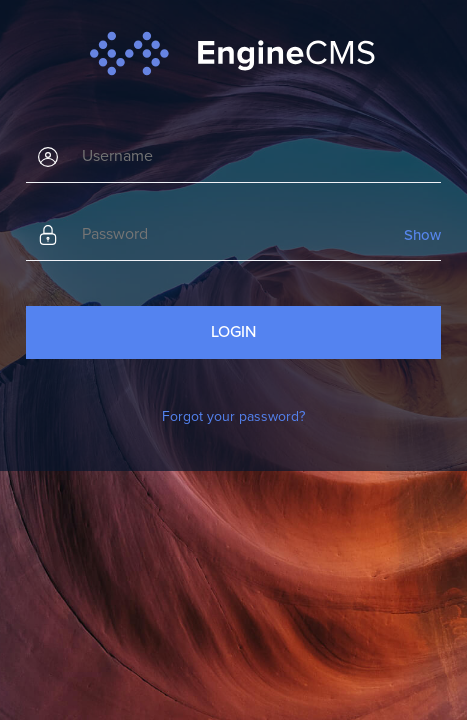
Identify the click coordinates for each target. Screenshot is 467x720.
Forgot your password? (233, 416)
